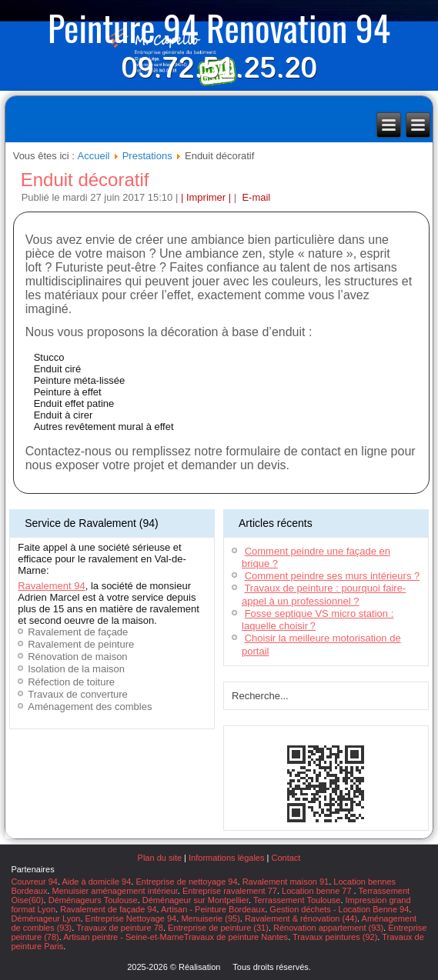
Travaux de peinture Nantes (236, 937)
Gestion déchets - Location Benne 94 (339, 909)
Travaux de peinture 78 (120, 928)
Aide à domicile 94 (96, 882)
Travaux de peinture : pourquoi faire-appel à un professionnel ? (324, 594)
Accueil (94, 156)
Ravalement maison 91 (286, 882)
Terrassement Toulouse (297, 900)
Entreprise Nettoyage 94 (131, 918)
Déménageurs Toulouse (93, 900)
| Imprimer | (206, 197)
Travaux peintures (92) (335, 937)
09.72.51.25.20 (219, 67)
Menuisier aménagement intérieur (115, 891)
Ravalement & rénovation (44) (301, 918)
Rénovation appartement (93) (328, 928)
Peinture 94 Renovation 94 (219, 27)
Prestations (147, 156)
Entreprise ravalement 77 (230, 891)
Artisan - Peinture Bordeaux (213, 909)
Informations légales (226, 858)
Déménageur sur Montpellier (196, 900)
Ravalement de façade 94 (108, 909)
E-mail (255, 197)
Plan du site (160, 858)
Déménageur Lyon (45, 918)
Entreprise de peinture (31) (218, 928)
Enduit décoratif (85, 180)
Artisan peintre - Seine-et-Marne (124, 937)
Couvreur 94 (34, 882)
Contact (286, 858)
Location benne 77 (318, 891)
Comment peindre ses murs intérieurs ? (333, 576)
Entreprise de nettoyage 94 (186, 882)
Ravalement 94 (51, 586)
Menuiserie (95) (210, 918)
